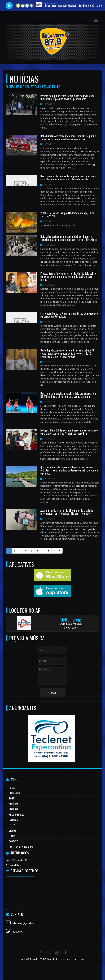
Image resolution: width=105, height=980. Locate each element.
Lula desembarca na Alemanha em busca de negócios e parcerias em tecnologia (69, 315)
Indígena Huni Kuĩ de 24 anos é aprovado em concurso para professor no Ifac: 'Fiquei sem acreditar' (69, 432)
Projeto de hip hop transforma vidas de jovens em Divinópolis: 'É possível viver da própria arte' (67, 97)
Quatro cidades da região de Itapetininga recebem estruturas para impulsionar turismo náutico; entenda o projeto (69, 470)
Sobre (12, 798)
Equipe (12, 836)
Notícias (14, 804)
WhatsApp (16, 932)
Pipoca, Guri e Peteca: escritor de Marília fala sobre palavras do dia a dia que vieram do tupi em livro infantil (68, 277)
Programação (16, 814)
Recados (13, 809)
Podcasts (14, 793)
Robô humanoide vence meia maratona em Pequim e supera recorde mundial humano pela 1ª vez (68, 138)
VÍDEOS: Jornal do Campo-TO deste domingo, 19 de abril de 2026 (67, 215)
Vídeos (12, 830)
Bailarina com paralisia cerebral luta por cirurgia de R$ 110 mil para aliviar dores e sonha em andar (68, 395)
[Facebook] (65, 952)
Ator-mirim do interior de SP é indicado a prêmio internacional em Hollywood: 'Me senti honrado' (67, 512)
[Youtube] (57, 952)
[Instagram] (40, 952)
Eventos (13, 820)
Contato (13, 841)
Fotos (12, 825)
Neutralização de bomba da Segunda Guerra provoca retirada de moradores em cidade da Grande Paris (68, 178)
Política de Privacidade (22, 847)
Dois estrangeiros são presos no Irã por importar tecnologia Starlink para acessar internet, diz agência (69, 238)
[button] (96, 21)
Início (12, 787)
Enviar (53, 692)
